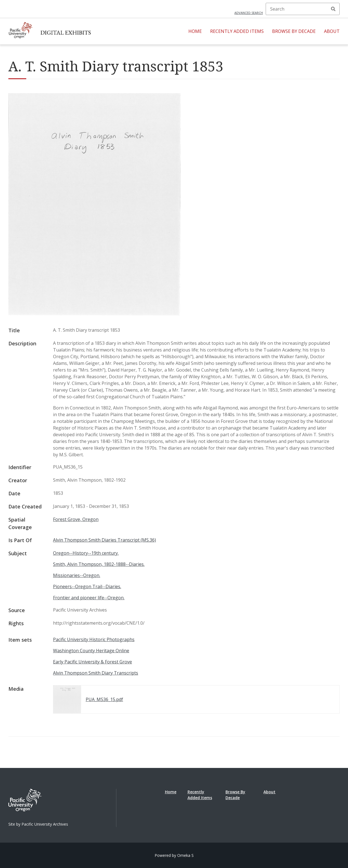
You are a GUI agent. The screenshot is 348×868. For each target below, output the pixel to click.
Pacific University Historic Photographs (94, 639)
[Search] (303, 9)
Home (195, 31)
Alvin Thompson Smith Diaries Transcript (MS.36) (105, 540)
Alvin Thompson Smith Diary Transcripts (96, 673)
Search (333, 9)
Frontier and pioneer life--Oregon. (89, 598)
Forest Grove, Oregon (76, 519)
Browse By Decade (294, 31)
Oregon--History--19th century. (86, 553)
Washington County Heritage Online (91, 651)
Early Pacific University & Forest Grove (93, 662)
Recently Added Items (237, 31)
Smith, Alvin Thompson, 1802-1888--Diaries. (99, 564)
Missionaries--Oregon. (77, 575)
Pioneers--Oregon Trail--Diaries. (87, 586)
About (332, 31)
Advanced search (249, 13)
